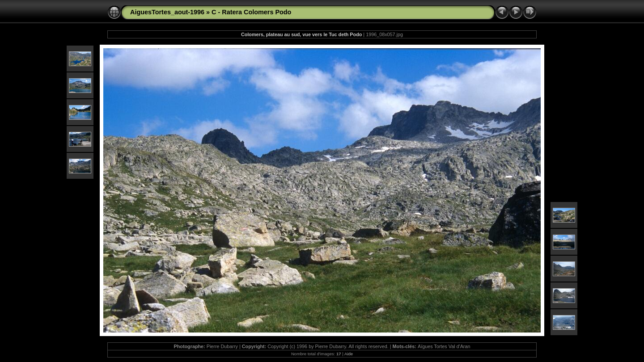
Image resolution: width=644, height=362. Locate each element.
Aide (349, 354)
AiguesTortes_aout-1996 (167, 12)
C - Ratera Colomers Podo (251, 12)
